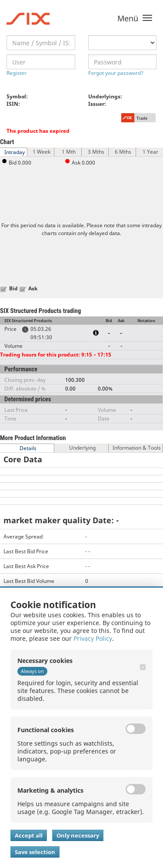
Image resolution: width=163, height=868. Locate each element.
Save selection (35, 852)
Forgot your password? (116, 73)
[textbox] (41, 43)
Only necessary (78, 835)
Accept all (29, 835)
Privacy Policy (93, 638)
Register (17, 73)
